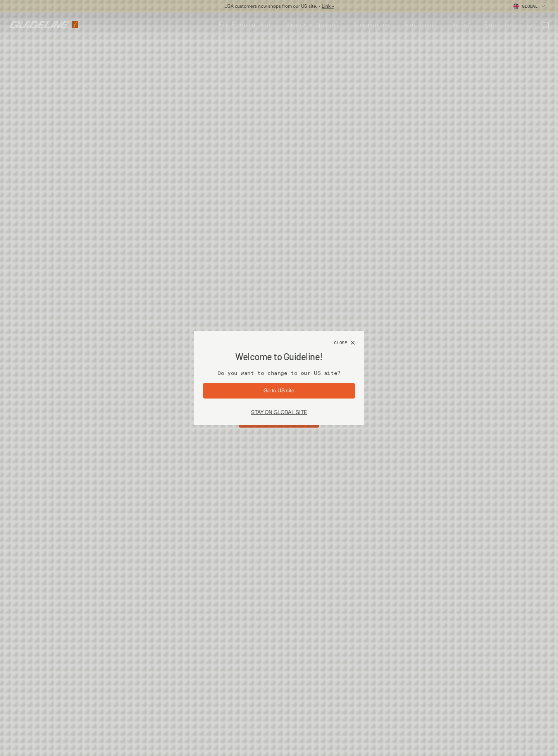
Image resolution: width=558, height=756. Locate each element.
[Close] (344, 343)
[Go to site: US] (279, 391)
